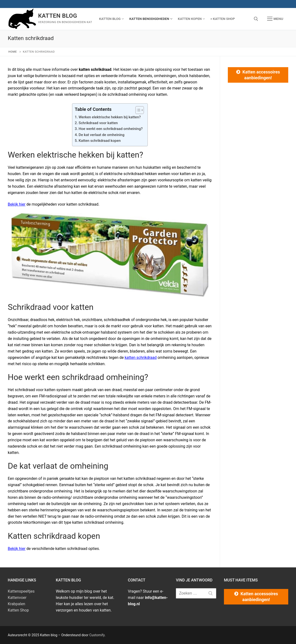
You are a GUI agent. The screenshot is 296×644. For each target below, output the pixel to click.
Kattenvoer (17, 598)
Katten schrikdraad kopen (100, 141)
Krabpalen (16, 604)
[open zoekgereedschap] (256, 19)
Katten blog (58, 16)
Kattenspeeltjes (21, 591)
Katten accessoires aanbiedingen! (261, 75)
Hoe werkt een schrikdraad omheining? (111, 129)
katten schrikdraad (141, 358)
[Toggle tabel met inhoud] (137, 110)
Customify (97, 635)
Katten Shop (18, 610)
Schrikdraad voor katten (98, 123)
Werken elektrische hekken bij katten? (110, 117)
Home (13, 52)
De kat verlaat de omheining (102, 135)
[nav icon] (275, 19)
